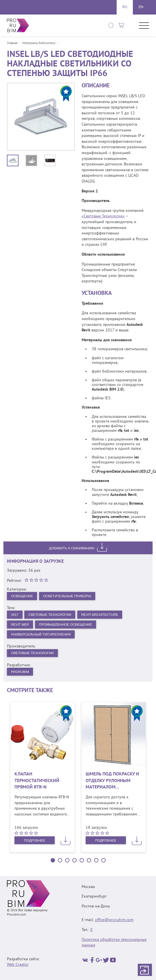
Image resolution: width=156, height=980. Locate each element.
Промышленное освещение (68, 625)
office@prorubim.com (114, 920)
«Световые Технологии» (103, 216)
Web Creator (18, 965)
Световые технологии (33, 654)
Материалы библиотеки (39, 43)
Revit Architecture (103, 615)
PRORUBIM (20, 673)
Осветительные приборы (69, 596)
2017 (15, 615)
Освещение (22, 596)
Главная (12, 43)
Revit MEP (20, 625)
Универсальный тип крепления (42, 635)
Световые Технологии (51, 615)
